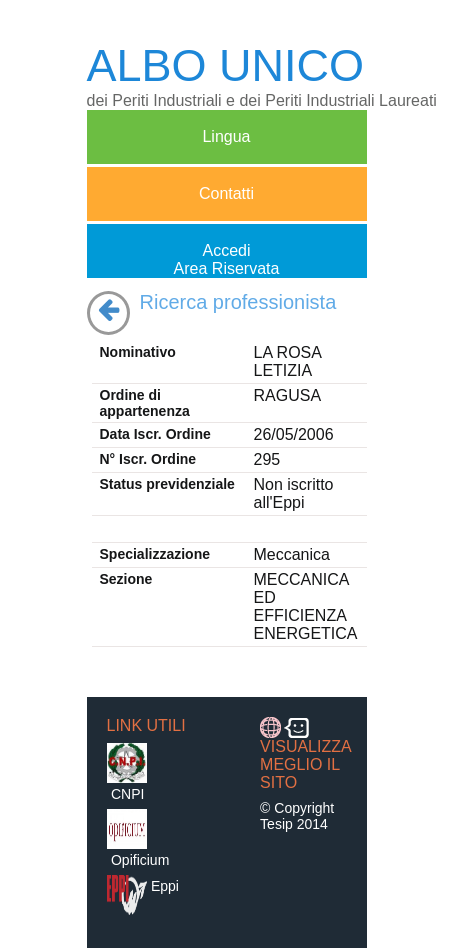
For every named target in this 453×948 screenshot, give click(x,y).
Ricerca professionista (238, 302)
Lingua (226, 145)
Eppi (165, 886)
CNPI (127, 794)
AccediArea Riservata (227, 259)
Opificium (140, 860)
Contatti (226, 202)
